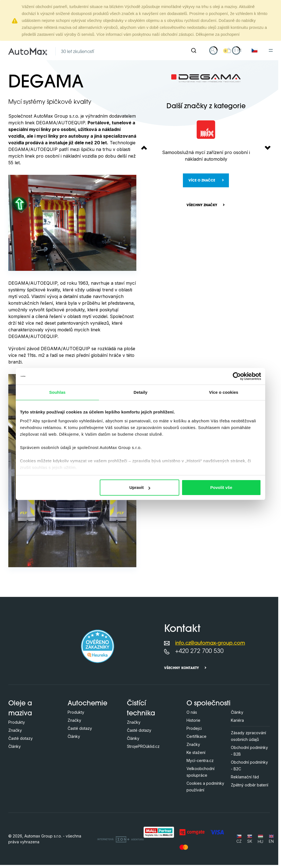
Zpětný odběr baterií (250, 785)
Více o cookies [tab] (224, 392)
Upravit (140, 487)
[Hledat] (194, 51)
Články (15, 746)
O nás (192, 712)
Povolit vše (221, 487)
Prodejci (194, 728)
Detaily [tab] (140, 392)
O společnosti (209, 704)
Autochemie (87, 704)
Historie (193, 720)
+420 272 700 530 (199, 651)
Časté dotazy (21, 738)
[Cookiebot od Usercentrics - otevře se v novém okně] (237, 376)
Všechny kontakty (182, 668)
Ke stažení (196, 752)
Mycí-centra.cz (200, 760)
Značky (15, 730)
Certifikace (196, 736)
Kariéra (237, 720)
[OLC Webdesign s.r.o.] (121, 839)
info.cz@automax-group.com (210, 643)
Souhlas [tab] (57, 392)
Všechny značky (202, 205)
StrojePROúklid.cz (143, 746)
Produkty (17, 722)
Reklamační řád (245, 777)
